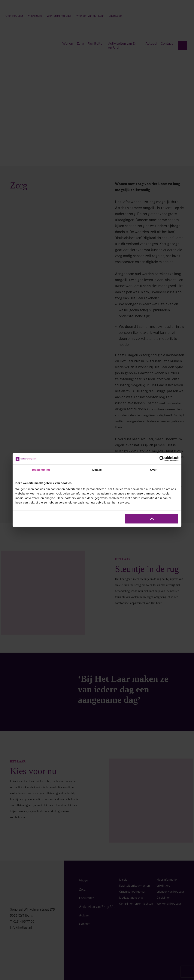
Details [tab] (97, 470)
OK (152, 518)
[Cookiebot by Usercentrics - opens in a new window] (162, 459)
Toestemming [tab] (41, 470)
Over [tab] (153, 470)
